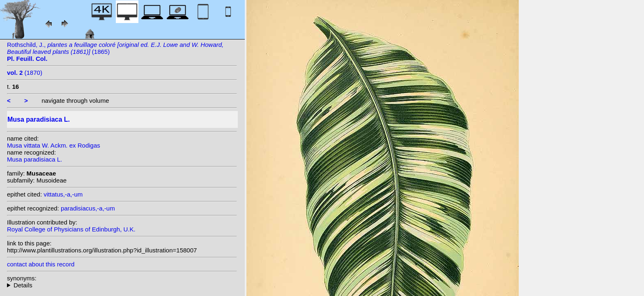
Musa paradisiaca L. (34, 159)
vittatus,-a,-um (63, 194)
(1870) (25, 73)
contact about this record (41, 264)
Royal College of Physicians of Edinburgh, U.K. (71, 229)
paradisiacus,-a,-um (88, 208)
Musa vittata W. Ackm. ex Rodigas (54, 145)
